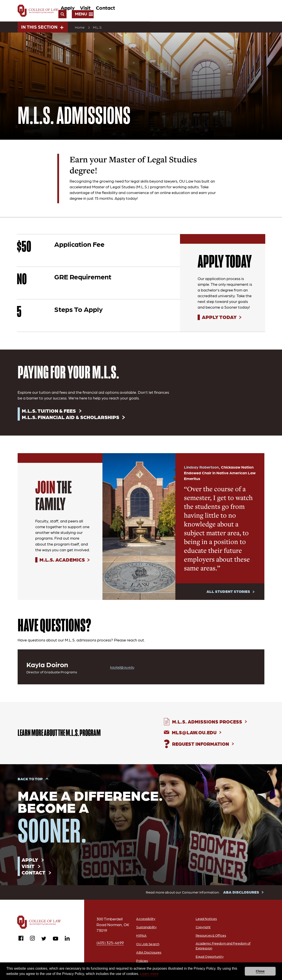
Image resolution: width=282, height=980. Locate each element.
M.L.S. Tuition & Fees (50, 412)
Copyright (203, 930)
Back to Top (30, 781)
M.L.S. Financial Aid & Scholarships (72, 418)
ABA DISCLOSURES (241, 895)
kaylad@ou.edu (123, 668)
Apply (168, 11)
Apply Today (220, 318)
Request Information (202, 745)
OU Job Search (147, 947)
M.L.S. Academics (63, 561)
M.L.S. (98, 28)
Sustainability (146, 930)
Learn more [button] (149, 974)
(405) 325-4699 (110, 945)
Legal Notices (206, 921)
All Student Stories (228, 593)
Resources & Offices (211, 938)
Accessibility (145, 921)
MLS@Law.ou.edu (196, 734)
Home (80, 28)
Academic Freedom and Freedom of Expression (222, 949)
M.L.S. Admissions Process (209, 723)
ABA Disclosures (148, 955)
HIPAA (140, 938)
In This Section (42, 27)
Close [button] (260, 971)
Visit (185, 11)
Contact (205, 11)
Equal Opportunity (210, 960)
